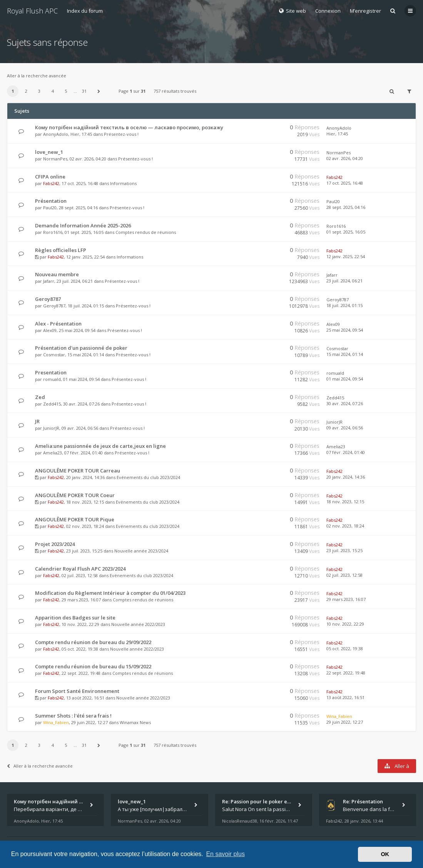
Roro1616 (53, 232)
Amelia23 (53, 453)
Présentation (51, 201)
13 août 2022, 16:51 (345, 697)
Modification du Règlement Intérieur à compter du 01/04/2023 (110, 593)
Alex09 (50, 330)
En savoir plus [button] (225, 854)
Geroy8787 (48, 299)
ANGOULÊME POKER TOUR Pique (75, 519)
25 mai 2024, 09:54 (345, 330)
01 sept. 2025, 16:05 (346, 232)
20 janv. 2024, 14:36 (346, 477)
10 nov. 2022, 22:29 (345, 624)
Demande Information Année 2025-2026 (83, 225)
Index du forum (85, 11)
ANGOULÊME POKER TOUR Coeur (75, 495)
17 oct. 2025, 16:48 (345, 183)
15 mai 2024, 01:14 (345, 354)
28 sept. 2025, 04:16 (346, 207)
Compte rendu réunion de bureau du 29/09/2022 (93, 642)
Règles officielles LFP (61, 250)
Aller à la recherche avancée (37, 76)
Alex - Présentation (58, 324)
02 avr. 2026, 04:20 (345, 158)
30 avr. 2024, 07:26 (345, 403)
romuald (52, 379)
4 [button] (53, 91)
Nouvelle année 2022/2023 (138, 624)
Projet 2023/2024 (55, 544)
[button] (99, 91)
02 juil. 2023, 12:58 (344, 575)
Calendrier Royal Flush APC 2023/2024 (80, 569)
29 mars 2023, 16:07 (346, 599)
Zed (40, 397)
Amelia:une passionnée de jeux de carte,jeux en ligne (100, 446)
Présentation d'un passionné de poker (81, 348)
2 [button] (26, 91)
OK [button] (385, 854)
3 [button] (39, 91)
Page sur (132, 91)
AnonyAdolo (56, 134)
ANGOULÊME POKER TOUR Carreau (78, 471)
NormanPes (55, 159)
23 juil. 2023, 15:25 (344, 550)
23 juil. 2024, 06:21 (344, 281)
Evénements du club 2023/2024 (148, 477)
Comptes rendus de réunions (146, 232)
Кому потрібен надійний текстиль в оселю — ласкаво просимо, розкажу (129, 127)
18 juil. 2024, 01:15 (344, 305)
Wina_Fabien (56, 722)
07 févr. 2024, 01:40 (346, 452)
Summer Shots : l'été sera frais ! (73, 716)
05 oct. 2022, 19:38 (345, 648)
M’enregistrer (365, 11)
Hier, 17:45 (337, 134)
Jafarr (49, 281)
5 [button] (66, 91)
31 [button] (84, 91)
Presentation (51, 372)
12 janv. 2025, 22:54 (346, 256)
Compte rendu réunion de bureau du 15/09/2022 (93, 666)
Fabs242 (51, 183)
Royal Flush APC (32, 11)
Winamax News (135, 722)
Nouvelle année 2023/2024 (141, 551)
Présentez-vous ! (121, 134)
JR (37, 421)
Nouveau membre (57, 274)
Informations (123, 183)
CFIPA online (50, 177)
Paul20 (50, 208)
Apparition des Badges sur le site (75, 618)
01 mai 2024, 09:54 (345, 379)
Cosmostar (54, 355)
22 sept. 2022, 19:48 (346, 673)
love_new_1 (49, 152)
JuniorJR (51, 428)
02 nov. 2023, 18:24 (345, 526)
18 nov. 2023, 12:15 (345, 502)
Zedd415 (52, 404)
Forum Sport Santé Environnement (77, 691)
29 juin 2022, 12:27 (345, 722)
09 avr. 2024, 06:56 (345, 428)
